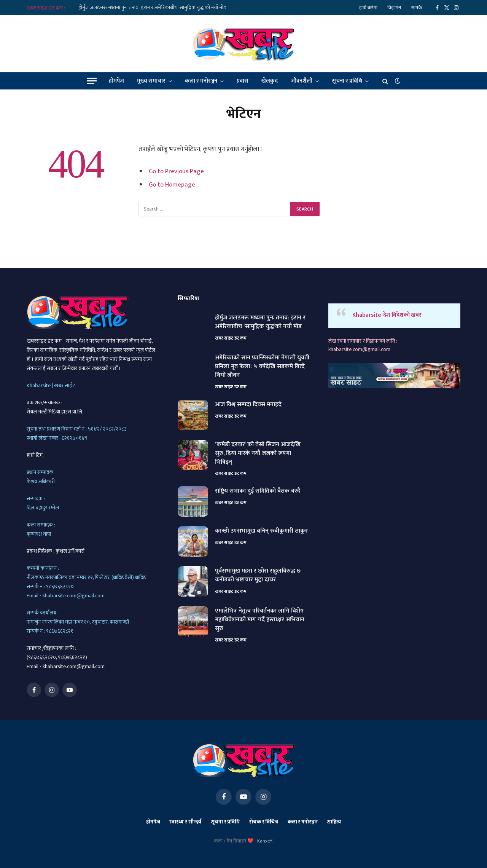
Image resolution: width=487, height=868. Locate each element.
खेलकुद (270, 81)
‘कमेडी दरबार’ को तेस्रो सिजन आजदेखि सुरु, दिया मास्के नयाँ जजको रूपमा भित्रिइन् (258, 454)
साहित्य (334, 822)
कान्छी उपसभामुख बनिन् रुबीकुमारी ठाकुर (261, 531)
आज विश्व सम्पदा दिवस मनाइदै (248, 405)
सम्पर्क (417, 8)
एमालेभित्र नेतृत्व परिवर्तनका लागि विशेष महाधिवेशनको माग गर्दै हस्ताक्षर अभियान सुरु (260, 620)
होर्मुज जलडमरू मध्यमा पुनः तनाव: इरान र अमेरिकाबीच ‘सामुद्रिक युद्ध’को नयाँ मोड (152, 8)
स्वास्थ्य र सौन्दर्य (185, 822)
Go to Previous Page (176, 171)
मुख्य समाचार (151, 81)
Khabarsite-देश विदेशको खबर (387, 315)
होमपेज (116, 81)
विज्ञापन (394, 8)
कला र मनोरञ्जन (201, 81)
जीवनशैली (302, 81)
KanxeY (265, 841)
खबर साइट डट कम (231, 338)
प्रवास (243, 81)
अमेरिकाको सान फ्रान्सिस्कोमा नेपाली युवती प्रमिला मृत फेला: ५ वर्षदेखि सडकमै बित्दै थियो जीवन (262, 367)
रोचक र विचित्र (264, 822)
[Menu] (92, 81)
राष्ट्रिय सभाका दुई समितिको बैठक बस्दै (258, 491)
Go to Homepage (172, 185)
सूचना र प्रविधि (347, 81)
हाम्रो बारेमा (368, 8)
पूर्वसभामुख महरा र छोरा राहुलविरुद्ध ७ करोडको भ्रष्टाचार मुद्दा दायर (258, 576)
